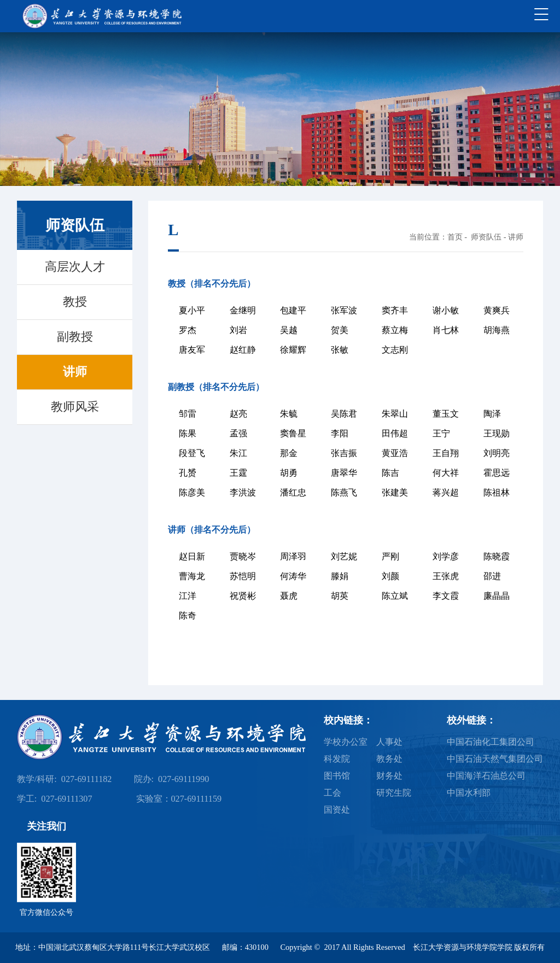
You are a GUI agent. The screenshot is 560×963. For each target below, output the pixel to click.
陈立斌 (395, 596)
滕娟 (340, 576)
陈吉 (390, 473)
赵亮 (238, 414)
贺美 (340, 330)
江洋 (188, 596)
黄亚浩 (395, 453)
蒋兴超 (446, 492)
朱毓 (289, 414)
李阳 (340, 433)
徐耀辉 (293, 350)
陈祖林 (497, 492)
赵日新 (192, 556)
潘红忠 (293, 492)
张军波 (344, 310)
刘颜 (390, 576)
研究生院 (394, 793)
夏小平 (192, 310)
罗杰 (188, 330)
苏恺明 (243, 576)
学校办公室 (346, 742)
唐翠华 (344, 473)
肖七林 (446, 330)
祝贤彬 (243, 596)
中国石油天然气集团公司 (495, 759)
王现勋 (497, 433)
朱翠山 (395, 414)
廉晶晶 (497, 596)
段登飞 (192, 453)
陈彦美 (192, 492)
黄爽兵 (497, 310)
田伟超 (395, 433)
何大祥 (446, 473)
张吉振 (344, 453)
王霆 (238, 473)
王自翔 (446, 453)
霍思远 (497, 473)
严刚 (390, 556)
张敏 (340, 350)
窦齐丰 (395, 310)
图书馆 (337, 776)
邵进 (492, 576)
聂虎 (289, 596)
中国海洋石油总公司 (486, 776)
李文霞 (446, 596)
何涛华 (293, 576)
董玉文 (446, 414)
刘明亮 (497, 453)
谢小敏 (446, 310)
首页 (455, 237)
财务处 (389, 776)
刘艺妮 (344, 556)
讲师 (516, 237)
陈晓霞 (497, 556)
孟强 (238, 433)
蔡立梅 (395, 330)
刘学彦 (446, 556)
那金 (289, 453)
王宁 (441, 433)
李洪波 (243, 492)
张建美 (395, 492)
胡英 (340, 596)
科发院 (337, 759)
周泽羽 (293, 556)
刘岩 (238, 330)
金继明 (243, 310)
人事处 (389, 742)
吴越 (289, 330)
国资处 (337, 810)
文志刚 (395, 350)
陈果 (188, 433)
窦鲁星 (293, 433)
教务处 (389, 759)
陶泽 (492, 414)
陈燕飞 (344, 492)
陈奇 (188, 615)
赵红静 (243, 350)
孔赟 (188, 473)
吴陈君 (344, 414)
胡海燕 (497, 330)
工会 (332, 793)
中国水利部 (469, 793)
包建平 (293, 310)
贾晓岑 (243, 556)
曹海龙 (192, 576)
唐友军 (192, 350)
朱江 (238, 453)
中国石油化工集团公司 (491, 742)
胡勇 (289, 473)
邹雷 (188, 414)
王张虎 (446, 576)
